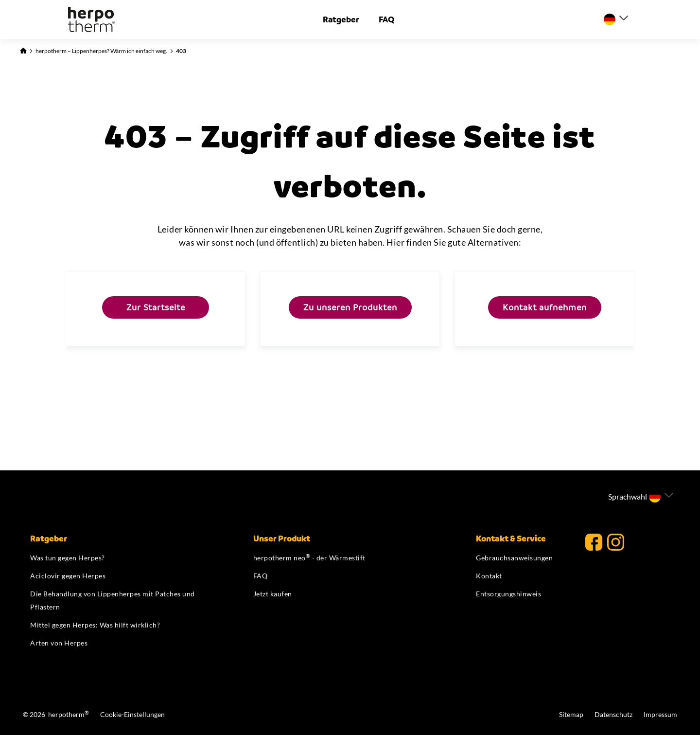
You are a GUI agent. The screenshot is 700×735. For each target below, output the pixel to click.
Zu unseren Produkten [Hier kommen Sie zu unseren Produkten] (350, 307)
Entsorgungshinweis (508, 594)
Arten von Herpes (59, 643)
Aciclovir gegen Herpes (68, 576)
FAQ (386, 19)
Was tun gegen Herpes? (68, 558)
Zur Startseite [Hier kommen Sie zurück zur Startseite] (156, 307)
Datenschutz (614, 714)
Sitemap (572, 714)
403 (181, 51)
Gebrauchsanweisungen (514, 558)
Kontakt (489, 576)
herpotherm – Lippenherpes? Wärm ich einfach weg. (101, 51)
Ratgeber (341, 19)
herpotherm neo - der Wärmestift (309, 558)
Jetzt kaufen (273, 594)
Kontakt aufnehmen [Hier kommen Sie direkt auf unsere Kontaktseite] (545, 307)
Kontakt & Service (511, 538)
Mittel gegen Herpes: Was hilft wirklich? (95, 625)
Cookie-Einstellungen (132, 714)
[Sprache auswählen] (616, 19)
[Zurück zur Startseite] (23, 50)
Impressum (660, 714)
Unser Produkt (282, 538)
